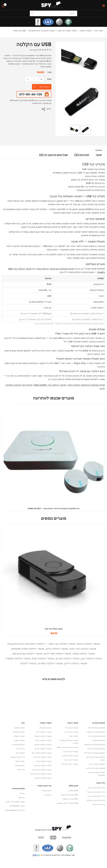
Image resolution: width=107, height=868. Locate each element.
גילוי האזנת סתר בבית (97, 788)
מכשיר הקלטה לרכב (57, 649)
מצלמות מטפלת (99, 741)
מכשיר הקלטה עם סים (43, 766)
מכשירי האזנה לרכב (70, 752)
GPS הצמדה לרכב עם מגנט (68, 803)
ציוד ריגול (21, 770)
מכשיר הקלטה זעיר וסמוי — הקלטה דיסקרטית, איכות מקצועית (52, 31)
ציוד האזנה (20, 749)
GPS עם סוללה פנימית (70, 795)
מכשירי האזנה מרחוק (70, 764)
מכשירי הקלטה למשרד (18, 659)
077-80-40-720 (31, 94)
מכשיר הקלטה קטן (91, 659)
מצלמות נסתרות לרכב (96, 736)
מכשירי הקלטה (85, 31)
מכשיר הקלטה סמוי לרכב (57, 654)
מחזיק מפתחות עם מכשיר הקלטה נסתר (55, 269)
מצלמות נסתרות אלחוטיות (95, 745)
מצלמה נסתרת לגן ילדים (96, 769)
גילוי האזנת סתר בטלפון (96, 801)
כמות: (49, 79)
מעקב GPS (74, 786)
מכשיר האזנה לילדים (70, 756)
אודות (22, 794)
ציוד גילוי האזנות (99, 805)
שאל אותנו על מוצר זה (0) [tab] (53, 155)
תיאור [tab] (99, 155)
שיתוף (49, 109)
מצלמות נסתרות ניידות (96, 749)
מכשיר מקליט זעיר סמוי (54, 629)
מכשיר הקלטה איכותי (88, 644)
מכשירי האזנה (73, 723)
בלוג (23, 723)
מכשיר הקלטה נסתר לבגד (42, 753)
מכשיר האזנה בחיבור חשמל (67, 748)
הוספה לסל (45, 87)
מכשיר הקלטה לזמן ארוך (42, 770)
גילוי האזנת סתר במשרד (96, 792)
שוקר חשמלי (20, 762)
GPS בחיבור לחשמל (70, 799)
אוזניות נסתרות (19, 732)
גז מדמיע (48, 795)
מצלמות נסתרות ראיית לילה (94, 753)
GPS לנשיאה (73, 791)
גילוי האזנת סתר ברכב (96, 796)
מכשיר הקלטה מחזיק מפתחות (28, 649)
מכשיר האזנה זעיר (71, 760)
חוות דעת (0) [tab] (82, 155)
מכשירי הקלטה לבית (43, 659)
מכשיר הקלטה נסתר (84, 654)
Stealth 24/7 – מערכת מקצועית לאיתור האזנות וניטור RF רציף (54, 509)
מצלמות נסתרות (18, 745)
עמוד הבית (99, 31)
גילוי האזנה (101, 783)
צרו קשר (21, 798)
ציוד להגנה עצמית (18, 757)
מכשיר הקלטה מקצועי (43, 778)
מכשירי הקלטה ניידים (76, 663)
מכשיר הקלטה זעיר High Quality (50, 385)
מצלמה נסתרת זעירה (97, 764)
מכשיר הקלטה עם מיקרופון (27, 654)
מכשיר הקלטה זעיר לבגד (83, 649)
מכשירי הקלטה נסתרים (50, 663)
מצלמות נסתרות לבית (96, 728)
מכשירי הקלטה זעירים (68, 659)
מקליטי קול (20, 753)
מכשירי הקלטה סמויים (43, 745)
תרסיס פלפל (20, 766)
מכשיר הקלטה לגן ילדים (42, 757)
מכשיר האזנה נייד (71, 728)
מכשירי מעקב (19, 728)
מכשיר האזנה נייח (71, 732)
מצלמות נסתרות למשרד (96, 732)
